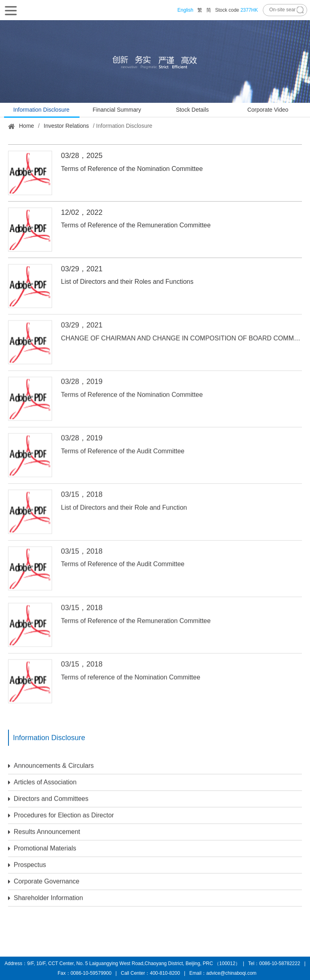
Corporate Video (268, 110)
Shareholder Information (46, 895)
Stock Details (193, 110)
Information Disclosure (41, 110)
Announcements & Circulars (51, 763)
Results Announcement (44, 829)
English (185, 10)
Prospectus (27, 862)
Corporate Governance (44, 878)
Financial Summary (117, 110)
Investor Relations (66, 126)
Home (26, 126)
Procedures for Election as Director (61, 812)
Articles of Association (42, 779)
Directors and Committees (48, 796)
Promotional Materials (42, 845)
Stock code (237, 10)
